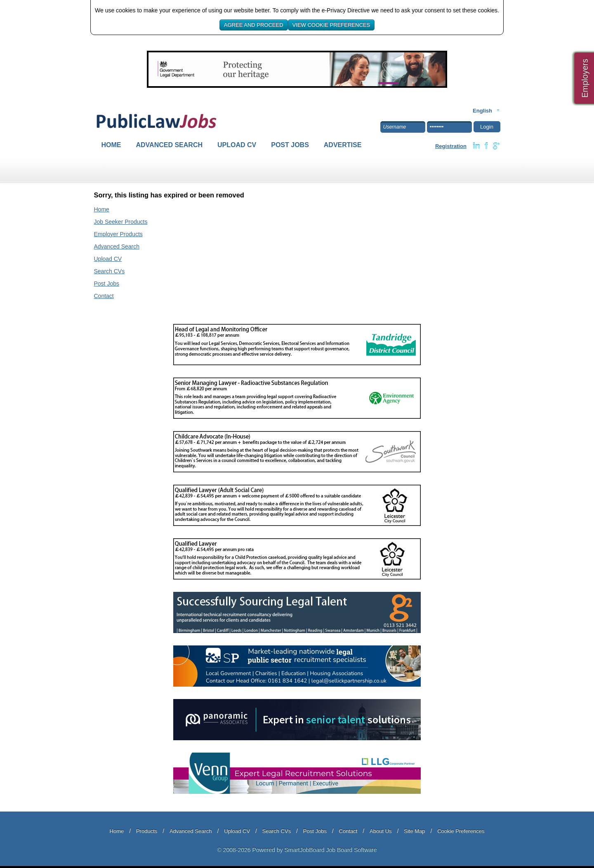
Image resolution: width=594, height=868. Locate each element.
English (482, 111)
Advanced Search (170, 145)
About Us (381, 831)
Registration (451, 146)
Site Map (414, 831)
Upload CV (237, 145)
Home (111, 145)
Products (147, 831)
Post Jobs (290, 145)
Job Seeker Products (121, 222)
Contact (104, 296)
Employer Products (118, 234)
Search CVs (110, 271)
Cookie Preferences (461, 831)
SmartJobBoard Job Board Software (330, 850)
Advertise (343, 145)
